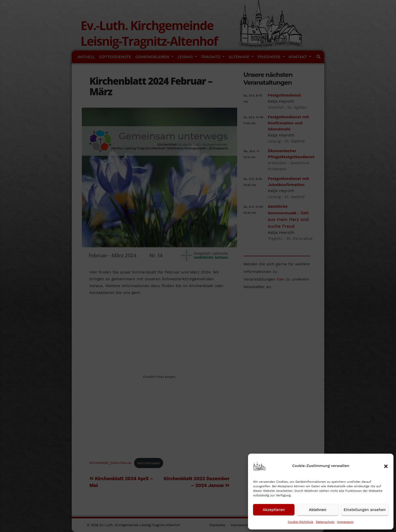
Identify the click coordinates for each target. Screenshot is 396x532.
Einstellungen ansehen (365, 510)
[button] (386, 466)
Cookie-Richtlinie (301, 522)
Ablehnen (318, 510)
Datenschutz (325, 522)
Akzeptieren (274, 510)
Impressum (345, 522)
